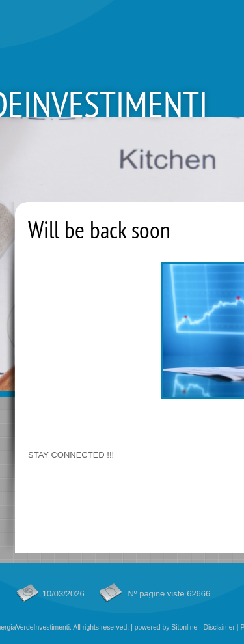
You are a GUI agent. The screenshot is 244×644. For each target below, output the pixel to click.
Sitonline (184, 627)
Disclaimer (219, 627)
